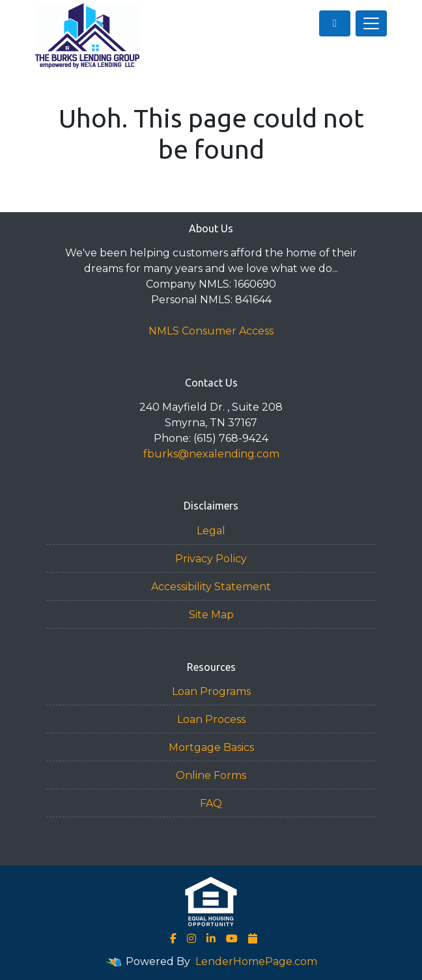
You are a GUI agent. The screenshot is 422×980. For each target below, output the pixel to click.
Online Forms (211, 775)
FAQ (211, 803)
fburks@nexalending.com (211, 454)
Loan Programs (211, 691)
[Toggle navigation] (371, 23)
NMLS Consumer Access (211, 331)
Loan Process (211, 719)
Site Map (211, 615)
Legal (211, 531)
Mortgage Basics (211, 747)
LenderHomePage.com (256, 961)
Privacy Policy (211, 559)
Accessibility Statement (211, 587)
